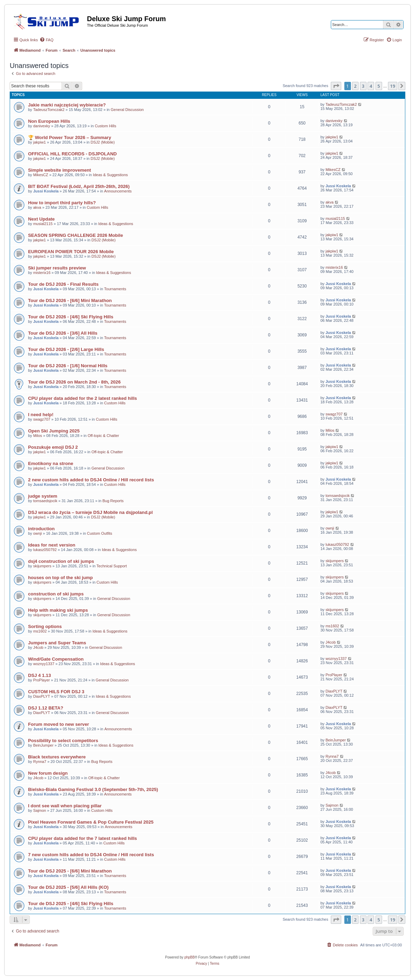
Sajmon (40, 810)
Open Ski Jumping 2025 (54, 431)
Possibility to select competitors (63, 741)
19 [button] (393, 86)
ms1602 (40, 631)
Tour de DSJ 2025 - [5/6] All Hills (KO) (68, 887)
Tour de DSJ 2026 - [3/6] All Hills (63, 333)
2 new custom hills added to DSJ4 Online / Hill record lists (91, 480)
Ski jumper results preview (57, 268)
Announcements (118, 191)
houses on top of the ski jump (60, 578)
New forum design (48, 773)
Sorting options (45, 626)
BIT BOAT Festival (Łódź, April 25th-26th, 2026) (79, 186)
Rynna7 (40, 762)
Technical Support (112, 566)
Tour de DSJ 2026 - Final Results (63, 284)
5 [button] (379, 86)
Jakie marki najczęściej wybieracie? (67, 105)
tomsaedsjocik (45, 501)
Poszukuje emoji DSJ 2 (53, 447)
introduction (41, 529)
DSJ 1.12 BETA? (46, 708)
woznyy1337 (44, 664)
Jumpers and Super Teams (57, 643)
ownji (38, 533)
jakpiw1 (40, 142)
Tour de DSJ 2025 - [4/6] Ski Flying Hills (71, 904)
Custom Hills (106, 126)
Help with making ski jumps (58, 610)
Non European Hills (49, 121)
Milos (38, 436)
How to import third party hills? (62, 203)
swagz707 (42, 419)
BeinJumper (43, 745)
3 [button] (363, 86)
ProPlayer (42, 680)
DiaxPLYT (42, 696)
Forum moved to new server (59, 724)
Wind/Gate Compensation (56, 659)
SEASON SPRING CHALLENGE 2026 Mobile (76, 235)
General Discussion (127, 110)
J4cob (38, 647)
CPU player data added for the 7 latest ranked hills (82, 838)
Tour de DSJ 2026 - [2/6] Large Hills (66, 349)
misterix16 (42, 273)
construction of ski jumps (56, 594)
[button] (336, 86)
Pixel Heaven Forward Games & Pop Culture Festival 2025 (91, 822)
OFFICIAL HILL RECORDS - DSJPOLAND (72, 154)
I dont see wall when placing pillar (65, 806)
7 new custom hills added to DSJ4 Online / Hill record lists (91, 855)
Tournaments (115, 289)
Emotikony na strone (51, 463)
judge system (43, 496)
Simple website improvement (60, 170)
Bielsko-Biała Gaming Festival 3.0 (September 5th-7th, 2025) (93, 789)
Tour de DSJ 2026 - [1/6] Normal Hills (68, 366)
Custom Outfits (100, 533)
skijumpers (42, 566)
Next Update (41, 219)
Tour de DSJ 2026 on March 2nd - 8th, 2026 (74, 382)
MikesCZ (41, 175)
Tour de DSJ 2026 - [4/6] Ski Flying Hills (71, 317)
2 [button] (355, 86)
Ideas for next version (52, 545)
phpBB (189, 957)
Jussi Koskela (46, 191)
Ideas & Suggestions (110, 175)
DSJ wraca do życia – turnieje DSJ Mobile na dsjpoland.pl (90, 512)
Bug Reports (113, 501)
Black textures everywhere (57, 757)
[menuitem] (46, 40)
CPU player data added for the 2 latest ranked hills (82, 398)
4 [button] (371, 86)
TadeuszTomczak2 (49, 110)
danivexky (42, 126)
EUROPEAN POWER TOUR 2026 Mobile (71, 252)
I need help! (41, 415)
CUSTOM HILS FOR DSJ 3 (56, 692)
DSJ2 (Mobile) (103, 142)
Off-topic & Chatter (103, 436)
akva (37, 207)
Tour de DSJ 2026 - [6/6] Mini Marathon (70, 300)
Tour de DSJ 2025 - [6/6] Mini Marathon (70, 871)
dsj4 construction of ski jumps (61, 561)
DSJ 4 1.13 (39, 675)
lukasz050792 (45, 550)
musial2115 (43, 224)
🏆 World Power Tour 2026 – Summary (70, 137)
